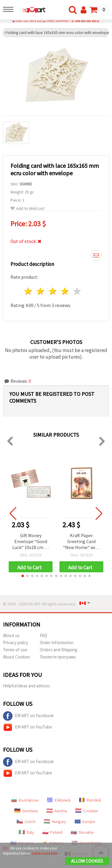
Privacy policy (16, 643)
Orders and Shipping (59, 650)
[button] (23, 576)
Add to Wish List (27, 209)
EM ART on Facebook (28, 716)
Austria (57, 811)
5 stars (77, 291)
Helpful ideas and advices (27, 686)
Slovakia (82, 832)
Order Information (57, 643)
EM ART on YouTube (27, 727)
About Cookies (17, 657)
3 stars (53, 291)
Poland (52, 832)
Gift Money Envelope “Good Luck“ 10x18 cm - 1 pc (31, 542)
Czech (26, 821)
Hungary (55, 821)
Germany (26, 811)
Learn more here (45, 853)
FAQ (43, 635)
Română (90, 800)
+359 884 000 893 (85, 21)
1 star (29, 291)
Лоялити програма (58, 657)
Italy (26, 832)
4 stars (65, 291)
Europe (85, 821)
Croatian (87, 811)
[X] (5, 848)
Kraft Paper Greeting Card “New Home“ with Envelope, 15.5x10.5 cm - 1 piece (81, 542)
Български (25, 800)
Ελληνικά (59, 800)
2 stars (41, 291)
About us (11, 635)
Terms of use (15, 650)
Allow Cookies (87, 861)
